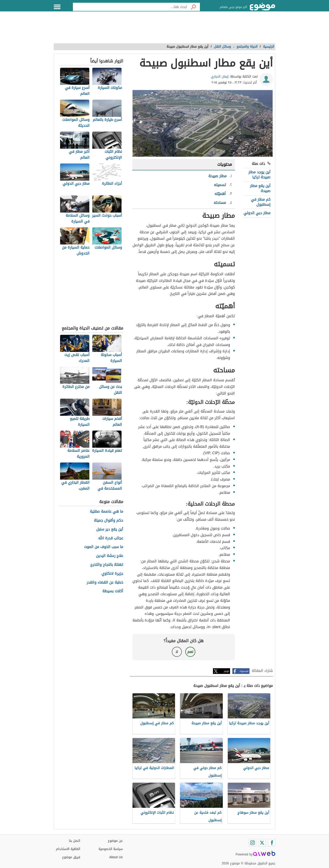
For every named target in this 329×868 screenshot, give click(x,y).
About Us (116, 857)
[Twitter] (262, 843)
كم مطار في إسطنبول (261, 202)
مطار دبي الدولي (257, 213)
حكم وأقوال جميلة (109, 521)
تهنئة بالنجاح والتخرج (107, 565)
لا (177, 652)
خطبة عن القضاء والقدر (105, 583)
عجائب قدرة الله (111, 538)
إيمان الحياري (220, 77)
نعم (190, 652)
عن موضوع (115, 841)
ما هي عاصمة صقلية (106, 512)
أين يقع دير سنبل (110, 529)
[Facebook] (272, 843)
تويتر (226, 671)
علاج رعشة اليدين (110, 556)
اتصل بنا (75, 841)
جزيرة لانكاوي (112, 574)
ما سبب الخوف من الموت (104, 547)
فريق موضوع (71, 857)
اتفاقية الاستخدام (68, 849)
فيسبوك (244, 671)
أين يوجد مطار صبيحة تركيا (259, 175)
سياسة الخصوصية (111, 849)
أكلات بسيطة (113, 591)
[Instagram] (252, 843)
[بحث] (194, 7)
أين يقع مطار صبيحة (260, 188)
